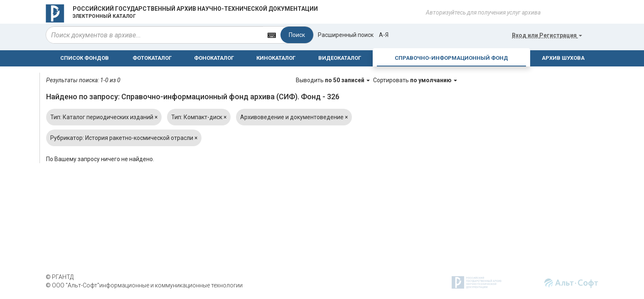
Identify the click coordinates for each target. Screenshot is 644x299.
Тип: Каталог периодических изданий (104, 117)
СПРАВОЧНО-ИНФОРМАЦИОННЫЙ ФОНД (451, 58)
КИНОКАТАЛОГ (276, 58)
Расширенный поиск (346, 35)
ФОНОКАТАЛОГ (214, 58)
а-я (384, 35)
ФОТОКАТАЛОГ (152, 58)
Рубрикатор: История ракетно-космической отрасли (124, 138)
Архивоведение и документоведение (294, 117)
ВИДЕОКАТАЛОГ (340, 58)
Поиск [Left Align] (297, 35)
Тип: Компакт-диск (199, 117)
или (547, 35)
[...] (155, 35)
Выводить (333, 80)
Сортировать (415, 80)
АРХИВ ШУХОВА (563, 58)
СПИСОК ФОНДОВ (85, 58)
